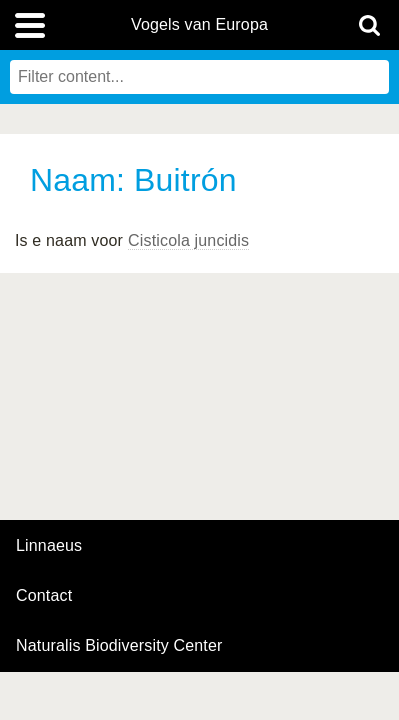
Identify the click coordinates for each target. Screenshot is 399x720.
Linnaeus (49, 546)
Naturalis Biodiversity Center (119, 646)
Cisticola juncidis (188, 240)
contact (44, 595)
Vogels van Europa (199, 25)
